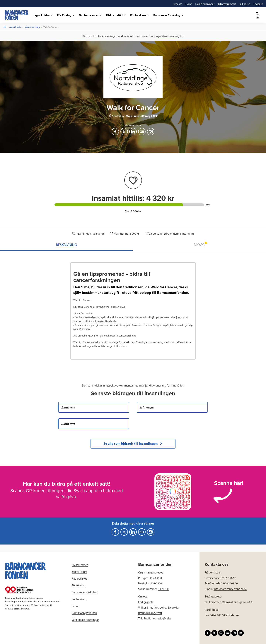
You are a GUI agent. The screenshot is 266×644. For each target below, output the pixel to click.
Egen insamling (32, 27)
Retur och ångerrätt (150, 613)
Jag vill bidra (15, 27)
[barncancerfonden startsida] (17, 15)
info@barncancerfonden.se (230, 589)
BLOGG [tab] (200, 244)
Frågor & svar (213, 572)
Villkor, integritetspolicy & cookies (159, 607)
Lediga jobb (146, 602)
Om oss (143, 596)
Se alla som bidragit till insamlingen (133, 443)
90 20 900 (164, 589)
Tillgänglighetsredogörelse (155, 618)
